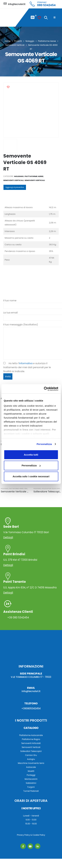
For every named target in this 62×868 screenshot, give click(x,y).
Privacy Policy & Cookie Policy (31, 835)
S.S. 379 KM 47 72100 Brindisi (31, 557)
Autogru (31, 759)
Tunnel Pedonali (31, 791)
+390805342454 (31, 708)
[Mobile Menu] (54, 18)
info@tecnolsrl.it (31, 691)
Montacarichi (31, 779)
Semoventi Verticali (15, 45)
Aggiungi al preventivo (15, 187)
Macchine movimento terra (31, 763)
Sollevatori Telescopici (51, 488)
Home (8, 41)
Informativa (26, 363)
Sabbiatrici (31, 783)
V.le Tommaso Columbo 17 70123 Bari (31, 529)
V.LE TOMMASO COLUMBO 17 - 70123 (31, 677)
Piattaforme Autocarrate (31, 735)
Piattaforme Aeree (47, 41)
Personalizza (44, 444)
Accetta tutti (31, 454)
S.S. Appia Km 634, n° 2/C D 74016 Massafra (31, 584)
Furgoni (31, 787)
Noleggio (30, 41)
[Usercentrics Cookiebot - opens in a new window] (44, 389)
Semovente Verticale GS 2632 (19, 492)
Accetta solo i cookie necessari (31, 476)
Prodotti (18, 41)
